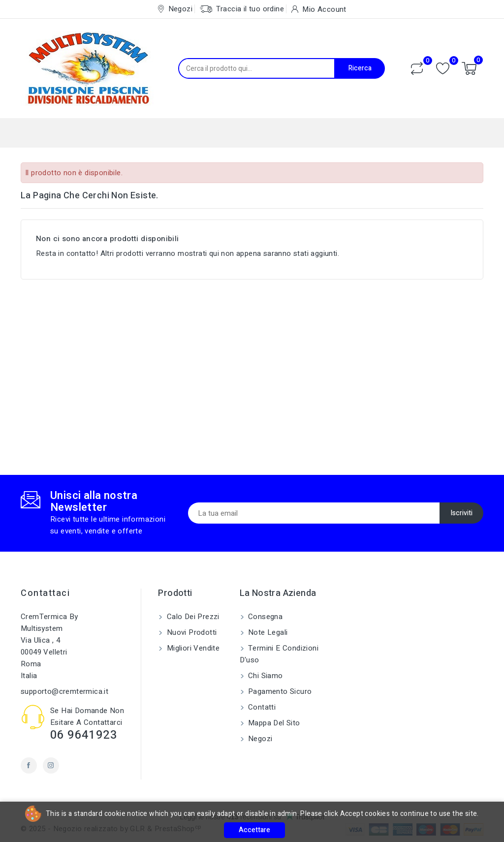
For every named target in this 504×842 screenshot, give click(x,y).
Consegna (265, 617)
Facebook (29, 765)
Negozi (259, 739)
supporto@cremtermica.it (64, 691)
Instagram (51, 765)
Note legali (267, 632)
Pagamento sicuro (279, 691)
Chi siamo (265, 676)
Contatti (261, 707)
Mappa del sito (273, 723)
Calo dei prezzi (192, 617)
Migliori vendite (192, 648)
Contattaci (45, 593)
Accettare (254, 830)
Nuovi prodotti (190, 632)
